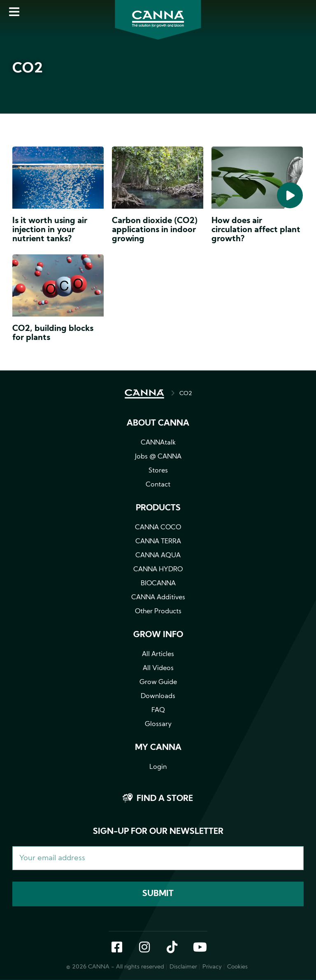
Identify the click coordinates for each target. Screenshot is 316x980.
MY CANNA (158, 748)
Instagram (144, 948)
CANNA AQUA (158, 556)
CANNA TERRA (158, 542)
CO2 (186, 394)
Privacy (212, 967)
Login (158, 767)
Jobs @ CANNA (158, 457)
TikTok (172, 948)
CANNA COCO (158, 528)
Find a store (165, 799)
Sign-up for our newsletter (158, 832)
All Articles (158, 654)
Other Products (158, 612)
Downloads (158, 696)
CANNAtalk (158, 443)
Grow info (158, 635)
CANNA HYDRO (158, 570)
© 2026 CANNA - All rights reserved (115, 967)
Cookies (237, 967)
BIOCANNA (158, 584)
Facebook (117, 948)
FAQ (158, 710)
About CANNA (158, 424)
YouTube (200, 948)
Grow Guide (158, 682)
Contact (158, 485)
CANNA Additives (158, 598)
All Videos (158, 668)
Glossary (158, 724)
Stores (158, 471)
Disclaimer (183, 967)
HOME (144, 394)
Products (158, 508)
